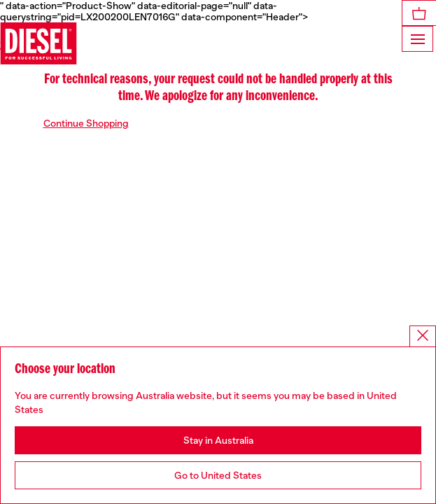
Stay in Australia (218, 440)
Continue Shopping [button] (86, 123)
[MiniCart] (419, 13)
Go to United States (218, 475)
